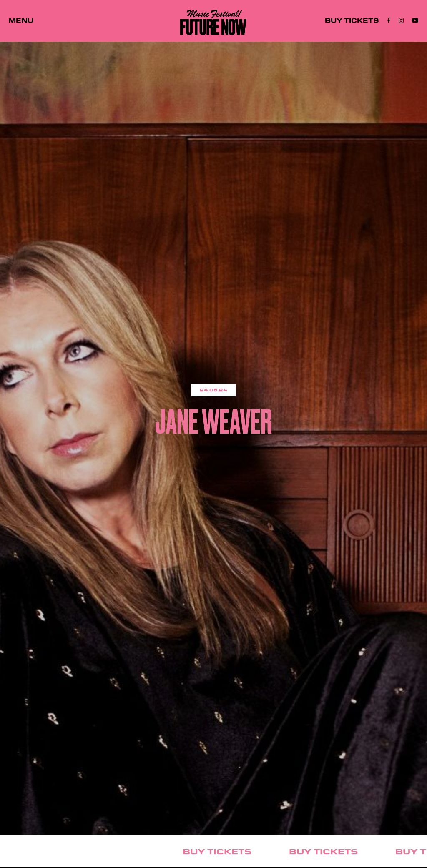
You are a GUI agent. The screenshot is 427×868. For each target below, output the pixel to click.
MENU (21, 21)
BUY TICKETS (352, 21)
